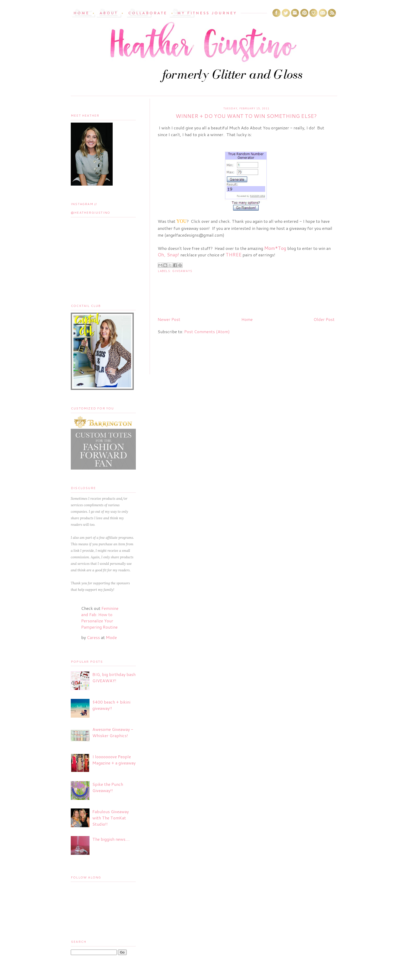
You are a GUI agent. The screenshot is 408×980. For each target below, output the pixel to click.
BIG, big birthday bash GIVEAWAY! (114, 677)
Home (247, 319)
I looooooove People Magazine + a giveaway (114, 760)
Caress (93, 637)
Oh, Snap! (168, 255)
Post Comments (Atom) (207, 331)
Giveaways (182, 271)
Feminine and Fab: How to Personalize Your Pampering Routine (100, 618)
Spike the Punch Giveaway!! (108, 787)
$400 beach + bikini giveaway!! (111, 705)
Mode (111, 637)
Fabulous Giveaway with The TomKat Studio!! (111, 818)
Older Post (324, 319)
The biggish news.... (111, 839)
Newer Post (169, 319)
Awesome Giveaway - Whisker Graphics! (113, 732)
